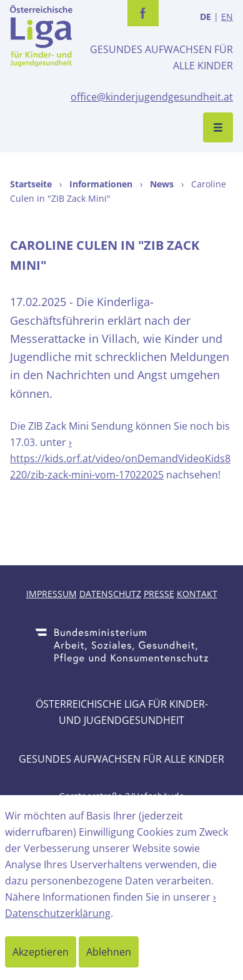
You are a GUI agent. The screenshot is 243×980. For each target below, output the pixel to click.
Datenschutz (110, 594)
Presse (159, 594)
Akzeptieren (41, 952)
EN (227, 17)
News (162, 184)
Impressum (52, 594)
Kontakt (197, 594)
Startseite (31, 184)
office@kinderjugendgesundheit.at (152, 97)
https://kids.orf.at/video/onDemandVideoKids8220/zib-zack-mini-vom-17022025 (120, 467)
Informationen (101, 184)
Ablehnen (109, 952)
